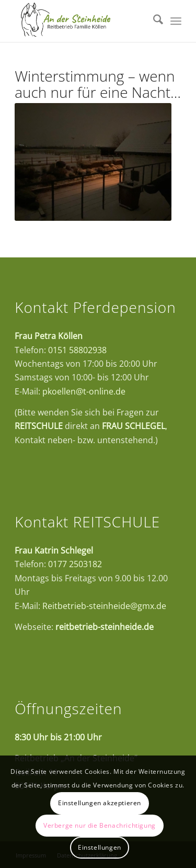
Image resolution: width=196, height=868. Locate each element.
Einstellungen (100, 847)
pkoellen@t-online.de (84, 391)
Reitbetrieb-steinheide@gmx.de (104, 606)
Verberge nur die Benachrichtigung (100, 825)
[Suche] (153, 21)
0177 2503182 (75, 564)
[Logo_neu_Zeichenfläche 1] (81, 21)
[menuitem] (153, 21)
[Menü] (176, 21)
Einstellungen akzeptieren (100, 803)
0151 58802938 (77, 350)
